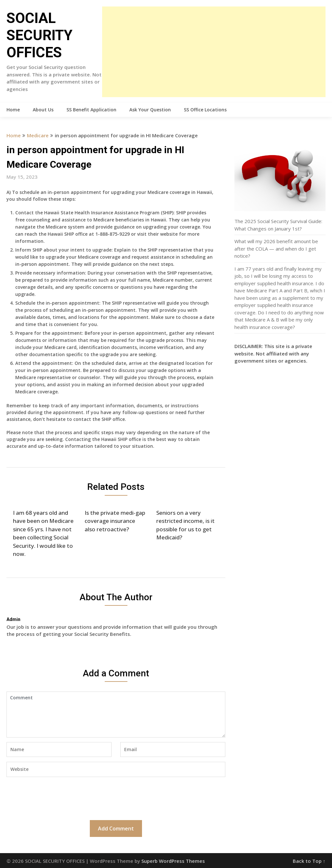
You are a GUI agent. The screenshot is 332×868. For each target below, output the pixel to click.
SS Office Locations (205, 110)
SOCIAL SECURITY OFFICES (40, 35)
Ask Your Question (150, 110)
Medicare (38, 135)
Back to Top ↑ (309, 861)
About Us (43, 110)
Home (13, 110)
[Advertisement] (214, 52)
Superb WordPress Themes (173, 861)
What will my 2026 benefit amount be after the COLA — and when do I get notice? (276, 248)
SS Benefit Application (91, 110)
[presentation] (56, 798)
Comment (116, 715)
